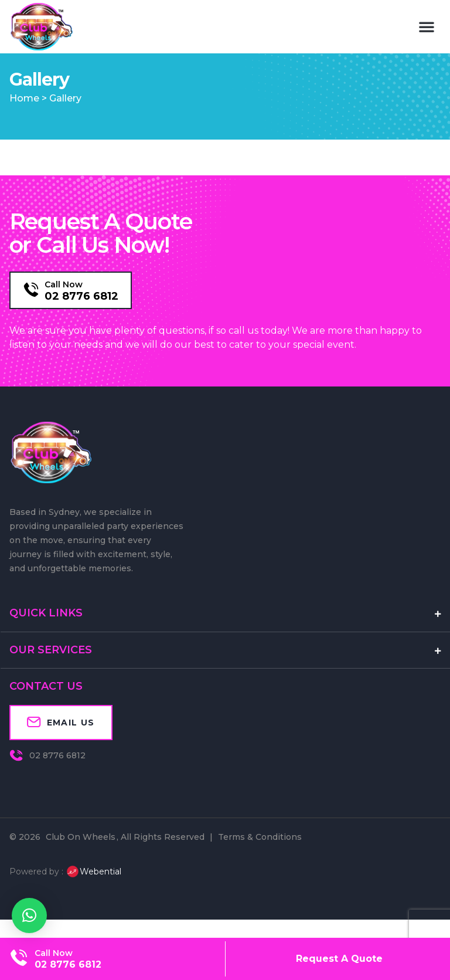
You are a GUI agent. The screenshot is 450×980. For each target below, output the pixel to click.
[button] (427, 26)
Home (24, 118)
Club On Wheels (81, 856)
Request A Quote (339, 959)
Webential (93, 891)
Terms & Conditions (260, 856)
